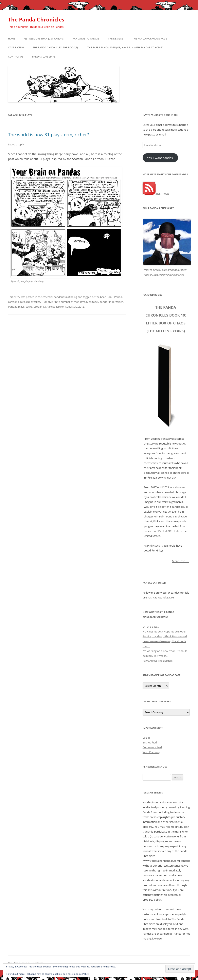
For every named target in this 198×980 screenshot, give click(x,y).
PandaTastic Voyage (86, 39)
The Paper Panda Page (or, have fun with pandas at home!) (125, 47)
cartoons (13, 302)
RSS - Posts (156, 194)
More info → (180, 561)
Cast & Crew (16, 47)
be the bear (99, 297)
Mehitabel (92, 302)
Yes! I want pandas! (160, 158)
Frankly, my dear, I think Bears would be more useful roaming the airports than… (165, 641)
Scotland (39, 307)
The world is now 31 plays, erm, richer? (49, 134)
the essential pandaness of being (57, 297)
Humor (46, 302)
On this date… (151, 627)
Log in (146, 738)
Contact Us (16, 57)
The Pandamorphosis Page (150, 39)
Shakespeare (53, 307)
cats (22, 302)
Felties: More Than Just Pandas (44, 39)
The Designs (116, 39)
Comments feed (152, 747)
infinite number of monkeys (68, 302)
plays (21, 307)
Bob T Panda (114, 297)
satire (29, 307)
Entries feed (150, 742)
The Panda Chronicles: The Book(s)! (56, 47)
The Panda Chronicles (36, 19)
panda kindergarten (111, 302)
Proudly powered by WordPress (26, 963)
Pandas (13, 307)
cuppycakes (33, 302)
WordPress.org (151, 752)
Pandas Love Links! (44, 57)
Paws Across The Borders (158, 661)
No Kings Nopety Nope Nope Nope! (164, 631)
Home (12, 39)
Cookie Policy (81, 974)
